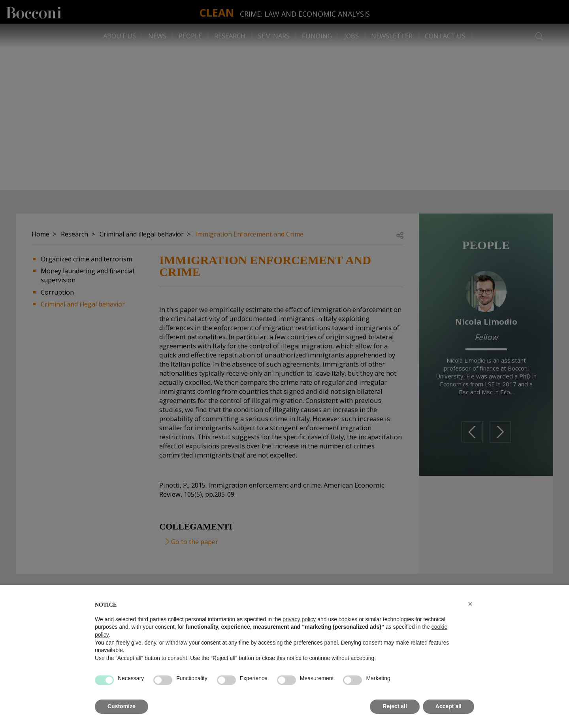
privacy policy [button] (299, 619)
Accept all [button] (448, 706)
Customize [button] (122, 706)
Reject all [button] (395, 706)
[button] (470, 604)
